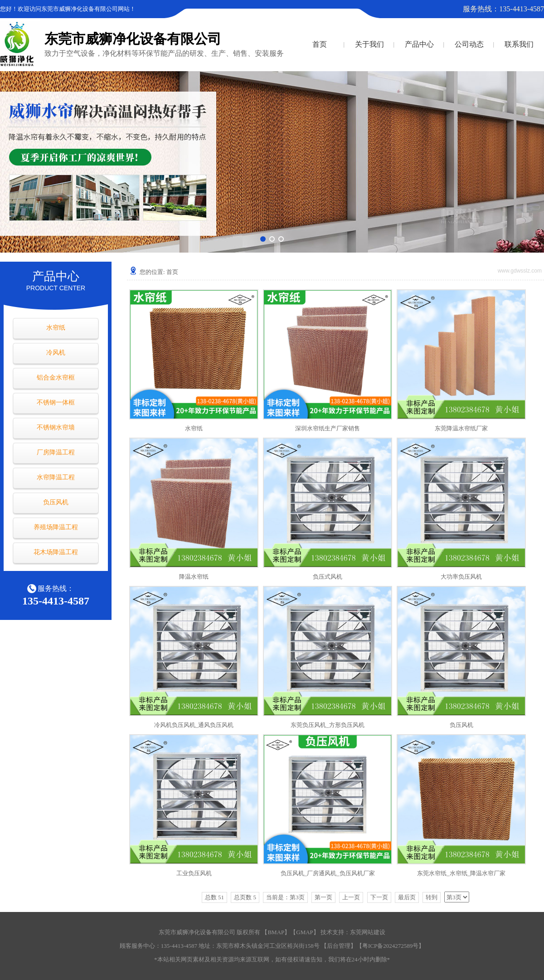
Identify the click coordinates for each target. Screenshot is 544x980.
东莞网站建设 (368, 932)
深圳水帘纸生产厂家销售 (328, 428)
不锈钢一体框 (56, 402)
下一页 (379, 897)
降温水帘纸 (194, 577)
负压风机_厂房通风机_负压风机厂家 (328, 873)
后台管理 (339, 946)
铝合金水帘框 (56, 378)
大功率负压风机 (461, 577)
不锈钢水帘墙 (56, 427)
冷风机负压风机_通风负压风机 (194, 725)
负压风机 (56, 502)
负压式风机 (328, 577)
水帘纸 (56, 328)
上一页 (351, 897)
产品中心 (419, 44)
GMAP (305, 932)
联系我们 (519, 44)
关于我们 (369, 44)
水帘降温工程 (56, 477)
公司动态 (469, 44)
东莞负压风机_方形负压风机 (328, 725)
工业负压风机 (194, 873)
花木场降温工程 (56, 552)
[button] (263, 239)
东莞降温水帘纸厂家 (461, 428)
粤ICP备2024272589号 (390, 946)
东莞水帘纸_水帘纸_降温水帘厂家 (461, 873)
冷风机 (56, 353)
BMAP (276, 932)
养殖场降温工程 (56, 527)
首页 (320, 44)
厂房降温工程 (56, 452)
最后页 (407, 897)
